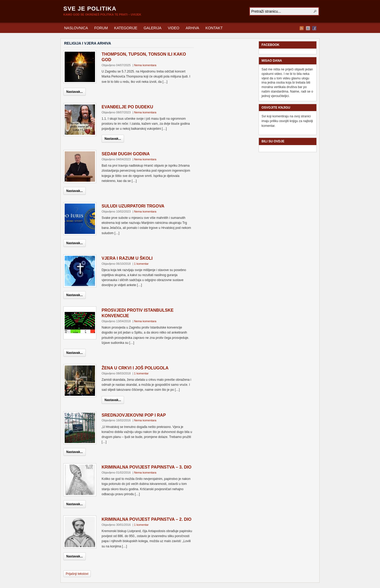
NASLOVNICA (76, 28)
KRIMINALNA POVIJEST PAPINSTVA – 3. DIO (147, 467)
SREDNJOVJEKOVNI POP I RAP (134, 415)
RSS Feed (302, 28)
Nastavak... (75, 92)
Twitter (308, 28)
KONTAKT (214, 28)
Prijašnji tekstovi (77, 574)
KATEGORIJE (126, 28)
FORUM (101, 28)
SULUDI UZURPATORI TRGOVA (133, 206)
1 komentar (141, 264)
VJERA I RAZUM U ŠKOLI (127, 258)
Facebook (314, 28)
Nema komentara (145, 65)
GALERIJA (153, 28)
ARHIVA (193, 28)
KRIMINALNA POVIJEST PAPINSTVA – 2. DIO (147, 519)
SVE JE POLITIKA (90, 9)
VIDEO (174, 28)
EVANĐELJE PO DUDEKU (127, 107)
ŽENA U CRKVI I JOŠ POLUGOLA (135, 368)
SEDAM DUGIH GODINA (126, 154)
